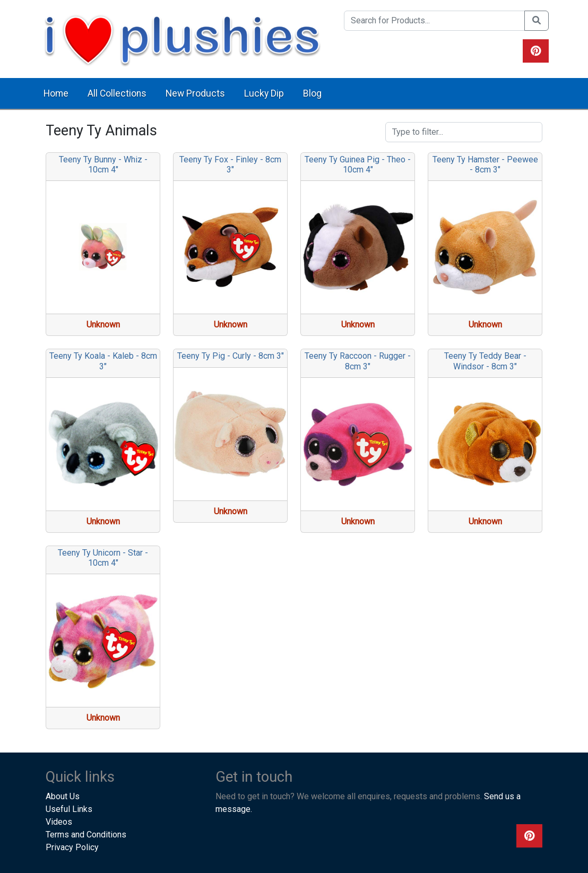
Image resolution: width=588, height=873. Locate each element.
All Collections (117, 93)
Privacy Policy (72, 847)
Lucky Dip (264, 93)
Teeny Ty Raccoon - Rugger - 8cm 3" (358, 361)
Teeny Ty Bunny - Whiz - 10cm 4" (103, 165)
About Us (63, 796)
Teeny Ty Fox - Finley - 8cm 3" (230, 165)
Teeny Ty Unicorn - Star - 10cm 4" (103, 558)
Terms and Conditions (86, 835)
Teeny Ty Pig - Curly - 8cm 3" (231, 356)
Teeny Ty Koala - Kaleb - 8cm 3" (103, 361)
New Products (195, 93)
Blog (312, 93)
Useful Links (69, 809)
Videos (59, 822)
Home (56, 93)
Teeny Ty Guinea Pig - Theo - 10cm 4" (358, 165)
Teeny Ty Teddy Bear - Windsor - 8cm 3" (485, 361)
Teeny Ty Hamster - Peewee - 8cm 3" (485, 165)
